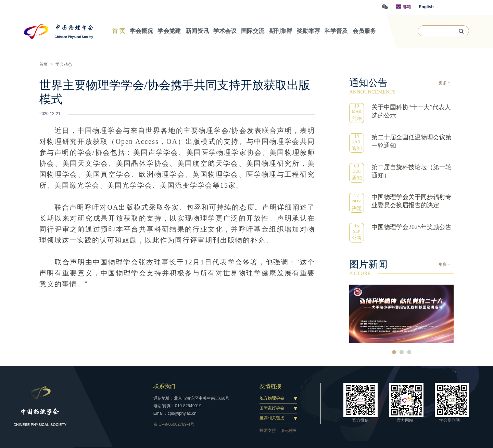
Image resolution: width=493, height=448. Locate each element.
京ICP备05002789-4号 (174, 424)
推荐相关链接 (272, 418)
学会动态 (64, 64)
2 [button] (402, 352)
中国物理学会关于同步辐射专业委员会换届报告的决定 (412, 201)
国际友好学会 (272, 408)
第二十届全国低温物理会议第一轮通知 (412, 141)
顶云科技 (288, 431)
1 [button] (394, 352)
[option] (401, 314)
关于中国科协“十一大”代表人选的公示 (411, 111)
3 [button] (409, 352)
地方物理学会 (272, 398)
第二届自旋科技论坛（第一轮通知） (412, 171)
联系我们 (164, 386)
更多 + (444, 83)
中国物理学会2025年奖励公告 (412, 227)
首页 (43, 64)
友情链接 (270, 386)
